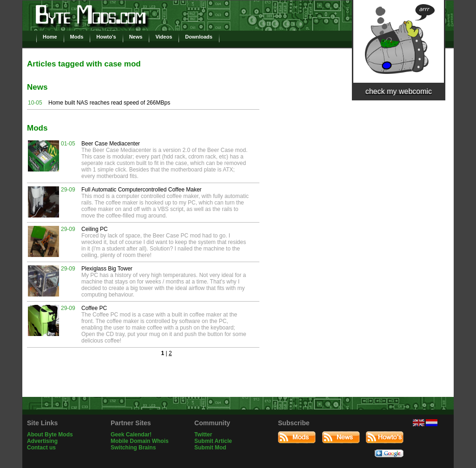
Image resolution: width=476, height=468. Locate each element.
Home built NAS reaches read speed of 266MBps (109, 103)
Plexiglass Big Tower (107, 269)
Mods (77, 37)
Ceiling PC (95, 229)
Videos (164, 37)
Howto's (106, 37)
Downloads (199, 37)
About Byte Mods (50, 435)
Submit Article (213, 441)
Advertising (42, 441)
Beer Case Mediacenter (111, 144)
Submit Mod (210, 448)
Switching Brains (133, 448)
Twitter (203, 435)
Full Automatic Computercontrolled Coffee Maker (142, 190)
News (136, 37)
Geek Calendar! (131, 435)
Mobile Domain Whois (140, 441)
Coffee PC (94, 308)
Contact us (41, 448)
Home (50, 37)
